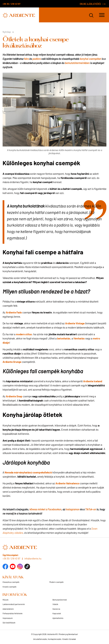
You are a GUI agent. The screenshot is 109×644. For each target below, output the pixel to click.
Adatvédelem (8, 609)
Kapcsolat (57, 613)
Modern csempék (56, 582)
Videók (55, 604)
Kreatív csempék (10, 587)
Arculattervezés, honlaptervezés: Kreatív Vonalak (55, 639)
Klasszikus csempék (11, 582)
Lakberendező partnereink (14, 604)
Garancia (56, 609)
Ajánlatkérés (58, 618)
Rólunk (6, 600)
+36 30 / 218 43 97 (11, 4)
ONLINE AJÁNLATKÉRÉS (90, 4)
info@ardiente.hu (33, 559)
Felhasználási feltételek (13, 613)
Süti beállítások (9, 623)
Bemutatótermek (60, 600)
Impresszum (8, 618)
